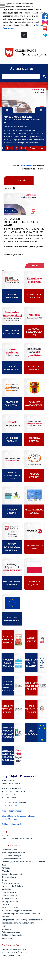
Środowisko (7, 889)
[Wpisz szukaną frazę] (21, 76)
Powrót (35, 265)
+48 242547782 (9, 806)
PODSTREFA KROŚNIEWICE (15, 952)
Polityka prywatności (11, 932)
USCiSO (5, 904)
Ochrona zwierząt (9, 895)
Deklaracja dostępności (12, 824)
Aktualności (26, 166)
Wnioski (5, 871)
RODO (5, 835)
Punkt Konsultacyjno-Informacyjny (17, 910)
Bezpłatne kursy (9, 877)
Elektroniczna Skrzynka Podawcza (17, 838)
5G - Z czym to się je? (11, 855)
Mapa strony (7, 938)
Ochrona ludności (9, 892)
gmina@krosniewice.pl (12, 811)
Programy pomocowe (11, 883)
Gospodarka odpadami (12, 874)
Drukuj (10, 188)
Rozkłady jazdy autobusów (13, 852)
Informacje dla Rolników (12, 886)
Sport (4, 926)
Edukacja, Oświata (10, 907)
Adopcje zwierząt (9, 898)
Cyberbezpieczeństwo (11, 859)
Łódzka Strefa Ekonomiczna (14, 949)
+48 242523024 (9, 803)
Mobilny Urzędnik (9, 849)
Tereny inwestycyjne (11, 955)
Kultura (5, 880)
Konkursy (6, 868)
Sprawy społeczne (10, 901)
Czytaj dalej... (37, 148)
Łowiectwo (6, 929)
